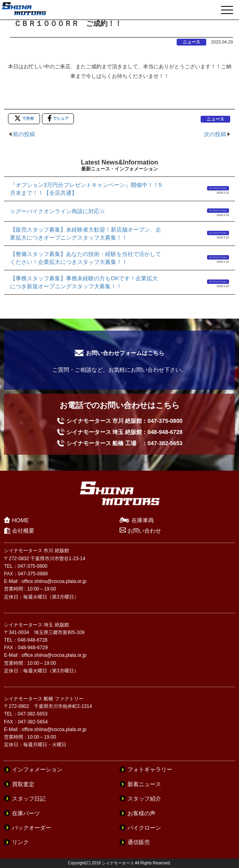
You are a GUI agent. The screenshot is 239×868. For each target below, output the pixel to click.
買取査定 (23, 784)
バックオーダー (32, 828)
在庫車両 (143, 520)
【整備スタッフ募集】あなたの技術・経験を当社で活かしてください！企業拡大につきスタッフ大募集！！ (86, 258)
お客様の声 (141, 813)
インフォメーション (218, 188)
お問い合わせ (144, 531)
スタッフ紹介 (144, 799)
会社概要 (23, 531)
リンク (20, 842)
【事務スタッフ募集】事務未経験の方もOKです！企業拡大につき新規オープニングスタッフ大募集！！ (84, 282)
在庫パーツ (26, 813)
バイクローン (144, 828)
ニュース (191, 42)
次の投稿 (215, 134)
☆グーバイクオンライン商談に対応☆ (58, 211)
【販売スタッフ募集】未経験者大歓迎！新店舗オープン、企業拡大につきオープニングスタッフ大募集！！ (86, 234)
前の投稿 (24, 134)
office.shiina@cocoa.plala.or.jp (54, 581)
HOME (20, 520)
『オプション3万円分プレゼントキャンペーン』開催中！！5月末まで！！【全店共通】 (86, 189)
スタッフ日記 (29, 799)
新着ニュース (144, 784)
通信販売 (139, 842)
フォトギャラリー (150, 769)
